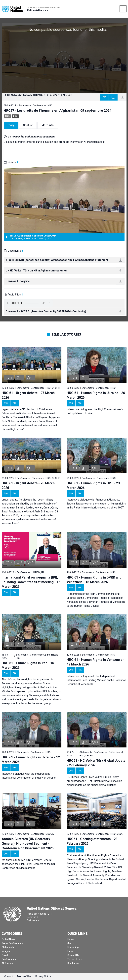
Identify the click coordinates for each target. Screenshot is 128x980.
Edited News (8, 939)
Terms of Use (75, 959)
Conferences (9, 959)
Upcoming (73, 947)
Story (11, 125)
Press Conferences (12, 943)
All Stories (7, 963)
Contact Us (73, 955)
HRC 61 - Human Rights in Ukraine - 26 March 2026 (96, 395)
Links (70, 951)
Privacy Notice (43, 976)
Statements (8, 947)
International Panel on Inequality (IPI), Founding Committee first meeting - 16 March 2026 (31, 582)
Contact (8, 976)
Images (6, 951)
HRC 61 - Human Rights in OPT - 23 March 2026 (93, 485)
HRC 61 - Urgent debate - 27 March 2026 (28, 395)
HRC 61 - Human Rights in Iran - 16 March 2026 (28, 665)
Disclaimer (73, 963)
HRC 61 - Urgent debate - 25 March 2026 (28, 485)
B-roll (5, 955)
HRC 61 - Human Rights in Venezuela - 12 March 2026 (96, 662)
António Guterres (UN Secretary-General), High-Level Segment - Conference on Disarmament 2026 (28, 844)
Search (71, 943)
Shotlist (28, 125)
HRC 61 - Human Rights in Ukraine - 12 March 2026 (31, 760)
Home (71, 939)
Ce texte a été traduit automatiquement (31, 137)
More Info (48, 125)
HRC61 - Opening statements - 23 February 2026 (92, 841)
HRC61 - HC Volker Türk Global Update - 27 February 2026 (96, 763)
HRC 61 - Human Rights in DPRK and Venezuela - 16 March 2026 (94, 580)
